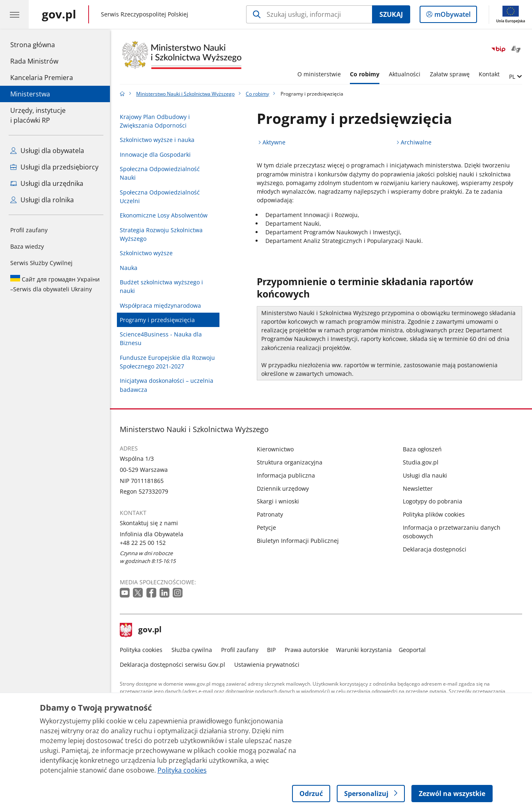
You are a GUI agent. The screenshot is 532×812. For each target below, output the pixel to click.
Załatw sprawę (450, 74)
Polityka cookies (141, 650)
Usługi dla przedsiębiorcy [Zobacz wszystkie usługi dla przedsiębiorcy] (54, 167)
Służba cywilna (192, 650)
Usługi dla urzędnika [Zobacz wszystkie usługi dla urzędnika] (47, 183)
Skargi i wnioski (278, 501)
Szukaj (391, 14)
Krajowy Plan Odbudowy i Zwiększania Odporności (155, 121)
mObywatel (452, 16)
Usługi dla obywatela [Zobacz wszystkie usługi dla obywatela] (47, 151)
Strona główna (42, 44)
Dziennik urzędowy (283, 488)
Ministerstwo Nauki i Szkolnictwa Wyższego (185, 94)
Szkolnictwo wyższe (146, 253)
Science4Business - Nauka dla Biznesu (161, 339)
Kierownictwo (275, 449)
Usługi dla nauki (425, 475)
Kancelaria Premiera (42, 78)
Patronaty (270, 514)
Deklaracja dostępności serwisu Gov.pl (172, 664)
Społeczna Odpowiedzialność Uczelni (160, 197)
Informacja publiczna (286, 475)
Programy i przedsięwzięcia (157, 320)
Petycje (266, 527)
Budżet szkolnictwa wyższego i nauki (161, 286)
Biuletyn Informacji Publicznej (298, 541)
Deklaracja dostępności (435, 549)
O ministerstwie (319, 74)
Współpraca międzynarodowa (160, 305)
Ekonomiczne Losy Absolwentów (164, 215)
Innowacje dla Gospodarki (155, 154)
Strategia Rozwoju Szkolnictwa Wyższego (161, 234)
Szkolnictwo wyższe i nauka (157, 140)
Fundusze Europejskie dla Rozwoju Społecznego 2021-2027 (167, 362)
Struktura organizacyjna (290, 462)
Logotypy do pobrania (433, 501)
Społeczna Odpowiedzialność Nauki (160, 173)
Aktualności (405, 74)
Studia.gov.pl (421, 462)
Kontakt (489, 74)
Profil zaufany (29, 230)
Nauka (129, 268)
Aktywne (274, 142)
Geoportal (412, 650)
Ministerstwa (30, 94)
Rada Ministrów (34, 61)
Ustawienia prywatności (267, 664)
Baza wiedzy (27, 246)
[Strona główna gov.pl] (59, 14)
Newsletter (418, 488)
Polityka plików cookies (434, 514)
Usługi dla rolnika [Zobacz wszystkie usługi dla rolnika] (42, 200)
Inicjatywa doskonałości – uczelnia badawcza (167, 385)
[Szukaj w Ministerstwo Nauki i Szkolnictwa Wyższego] (309, 14)
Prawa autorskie (307, 650)
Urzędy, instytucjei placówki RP (38, 115)
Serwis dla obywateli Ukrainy (55, 284)
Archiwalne (416, 142)
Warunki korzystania (364, 650)
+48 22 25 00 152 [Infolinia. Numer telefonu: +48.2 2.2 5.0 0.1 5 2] (143, 543)
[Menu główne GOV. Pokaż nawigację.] (14, 14)
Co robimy (365, 74)
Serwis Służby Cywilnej (41, 263)
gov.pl (141, 630)
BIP (271, 650)
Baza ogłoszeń (422, 449)
